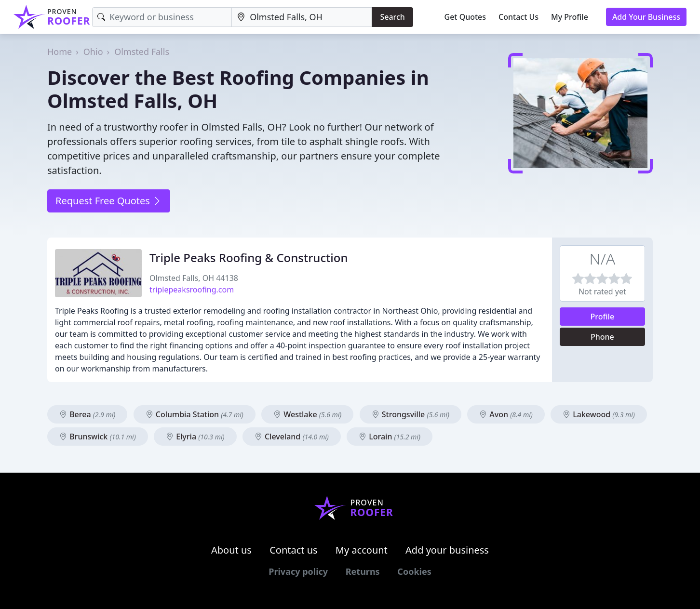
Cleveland (292, 437)
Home (60, 52)
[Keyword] (162, 17)
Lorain (390, 437)
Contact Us (518, 17)
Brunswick (98, 437)
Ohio (93, 52)
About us (231, 550)
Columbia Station (195, 414)
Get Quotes (465, 17)
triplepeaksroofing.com (192, 290)
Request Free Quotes (109, 201)
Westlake (307, 414)
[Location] (302, 17)
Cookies (414, 571)
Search (392, 17)
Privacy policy (298, 571)
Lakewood (599, 414)
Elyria (195, 437)
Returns (363, 571)
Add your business (447, 550)
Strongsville (411, 414)
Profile (603, 317)
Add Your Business (646, 17)
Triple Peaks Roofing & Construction (249, 258)
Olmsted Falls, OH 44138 (194, 278)
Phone (602, 337)
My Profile (570, 17)
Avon (506, 414)
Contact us (294, 550)
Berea (87, 414)
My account (362, 550)
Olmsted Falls (142, 52)
